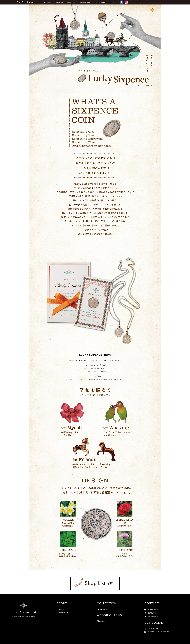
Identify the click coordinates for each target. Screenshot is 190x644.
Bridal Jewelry (104, 609)
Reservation (100, 2)
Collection (59, 2)
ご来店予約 (152, 613)
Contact (112, 2)
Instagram (127, 2)
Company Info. (85, 2)
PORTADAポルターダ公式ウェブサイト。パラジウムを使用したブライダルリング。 (25, 2)
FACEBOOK (122, 2)
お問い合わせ (153, 617)
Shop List (71, 2)
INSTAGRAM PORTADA (158, 632)
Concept (48, 2)
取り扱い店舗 (153, 609)
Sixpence (101, 621)
